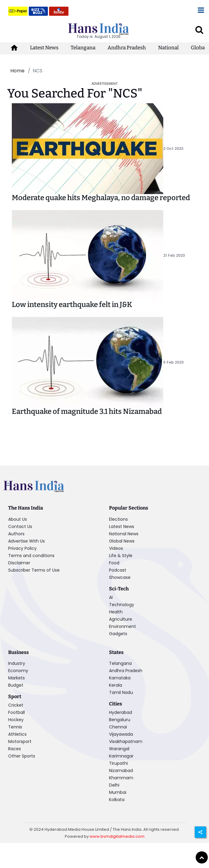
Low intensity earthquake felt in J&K (72, 305)
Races (15, 749)
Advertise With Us (27, 541)
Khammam (121, 778)
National (168, 48)
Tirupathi (118, 763)
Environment (123, 626)
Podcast (118, 570)
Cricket (16, 705)
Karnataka (120, 678)
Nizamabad (121, 771)
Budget (16, 685)
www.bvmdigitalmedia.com (117, 836)
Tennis (15, 727)
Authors (16, 534)
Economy (18, 671)
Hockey (16, 720)
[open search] (199, 30)
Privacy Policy (22, 548)
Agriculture (121, 619)
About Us (18, 519)
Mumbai (118, 792)
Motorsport (20, 741)
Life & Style (121, 556)
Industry (17, 663)
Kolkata (117, 800)
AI (111, 597)
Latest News (44, 48)
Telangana (83, 48)
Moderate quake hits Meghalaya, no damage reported (101, 198)
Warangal (119, 749)
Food (114, 563)
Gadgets (118, 634)
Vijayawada (121, 734)
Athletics (17, 734)
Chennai (118, 727)
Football (17, 712)
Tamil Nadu (121, 692)
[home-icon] (14, 48)
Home (17, 71)
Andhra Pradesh (127, 48)
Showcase (120, 577)
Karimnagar (121, 756)
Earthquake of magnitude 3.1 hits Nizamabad (87, 411)
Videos (116, 548)
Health (116, 612)
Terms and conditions (31, 556)
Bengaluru (120, 720)
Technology (122, 605)
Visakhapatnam (126, 741)
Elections (118, 519)
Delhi (114, 785)
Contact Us (20, 526)
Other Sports (22, 756)
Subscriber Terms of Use (34, 570)
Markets (17, 678)
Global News (122, 541)
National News (124, 534)
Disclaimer (19, 563)
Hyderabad (121, 712)
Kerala (116, 685)
